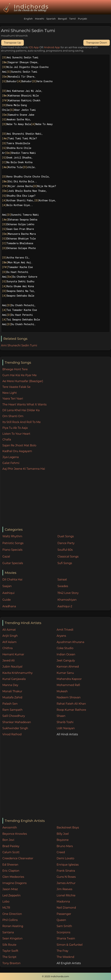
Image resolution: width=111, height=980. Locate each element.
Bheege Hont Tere (15, 369)
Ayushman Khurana (70, 642)
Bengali (62, 19)
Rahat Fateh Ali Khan (71, 704)
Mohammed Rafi (68, 685)
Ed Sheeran (10, 865)
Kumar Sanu (65, 673)
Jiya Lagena (11, 457)
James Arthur (66, 883)
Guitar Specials (13, 563)
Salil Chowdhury (14, 716)
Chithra (8, 648)
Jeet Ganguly (66, 661)
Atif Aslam (10, 642)
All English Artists (69, 963)
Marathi (39, 19)
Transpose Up (13, 43)
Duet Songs (66, 536)
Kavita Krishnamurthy (18, 673)
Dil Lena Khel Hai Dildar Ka (21, 410)
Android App (52, 47)
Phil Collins (10, 920)
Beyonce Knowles (15, 834)
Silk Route (9, 945)
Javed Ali (9, 661)
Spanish (51, 19)
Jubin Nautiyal (12, 667)
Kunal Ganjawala (14, 679)
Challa (7, 439)
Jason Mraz (10, 889)
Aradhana (9, 606)
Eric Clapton (11, 871)
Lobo (6, 902)
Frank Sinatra (66, 871)
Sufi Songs (65, 563)
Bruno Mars (65, 846)
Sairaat (62, 580)
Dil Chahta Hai (12, 580)
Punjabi (82, 19)
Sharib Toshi (65, 722)
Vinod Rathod (12, 734)
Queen (61, 920)
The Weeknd (65, 957)
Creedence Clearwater (18, 858)
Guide (7, 600)
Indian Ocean (66, 654)
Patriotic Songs (13, 543)
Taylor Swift (10, 951)
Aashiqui (9, 593)
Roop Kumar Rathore (71, 710)
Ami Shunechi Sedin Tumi (19, 345)
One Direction (12, 914)
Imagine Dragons (15, 883)
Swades (63, 586)
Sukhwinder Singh (15, 728)
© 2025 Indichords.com (56, 976)
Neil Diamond (66, 908)
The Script (9, 957)
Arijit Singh (10, 636)
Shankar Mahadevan (17, 722)
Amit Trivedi (65, 630)
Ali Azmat (9, 630)
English (28, 19)
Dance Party (66, 543)
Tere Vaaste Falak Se (16, 387)
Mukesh (62, 691)
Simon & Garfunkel (70, 945)
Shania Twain (66, 938)
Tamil (73, 19)
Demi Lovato (65, 858)
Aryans (61, 636)
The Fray (62, 951)
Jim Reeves (64, 889)
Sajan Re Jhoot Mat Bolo (19, 445)
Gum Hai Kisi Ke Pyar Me (20, 375)
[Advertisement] (57, 499)
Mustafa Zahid (12, 697)
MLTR (6, 908)
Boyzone (63, 840)
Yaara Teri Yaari (13, 399)
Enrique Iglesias (68, 865)
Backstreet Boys (68, 828)
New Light (10, 393)
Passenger (64, 914)
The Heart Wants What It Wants (24, 404)
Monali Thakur (12, 691)
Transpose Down (97, 43)
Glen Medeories (13, 877)
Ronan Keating (13, 926)
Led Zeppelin (12, 895)
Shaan (61, 716)
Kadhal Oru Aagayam (17, 451)
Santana (8, 932)
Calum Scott (11, 852)
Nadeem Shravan (69, 697)
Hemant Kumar (13, 654)
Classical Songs (68, 557)
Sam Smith (64, 926)
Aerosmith (10, 828)
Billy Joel (63, 834)
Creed (61, 852)
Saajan (7, 586)
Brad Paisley (11, 846)
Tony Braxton (12, 963)
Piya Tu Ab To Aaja (15, 428)
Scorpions (63, 932)
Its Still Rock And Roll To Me (22, 422)
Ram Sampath (13, 710)
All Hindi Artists (67, 734)
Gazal (6, 557)
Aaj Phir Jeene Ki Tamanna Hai (24, 469)
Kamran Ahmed (68, 667)
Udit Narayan (66, 728)
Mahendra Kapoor (69, 679)
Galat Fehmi (11, 463)
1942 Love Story (68, 593)
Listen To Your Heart (16, 434)
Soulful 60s (65, 550)
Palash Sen (10, 704)
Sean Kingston (13, 938)
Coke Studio (65, 648)
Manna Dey (10, 685)
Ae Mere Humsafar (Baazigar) (23, 381)
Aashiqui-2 (65, 606)
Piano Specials (12, 550)
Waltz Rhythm (12, 536)
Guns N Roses (66, 877)
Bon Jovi (8, 840)
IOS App (34, 47)
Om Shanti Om (13, 416)
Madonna (63, 902)
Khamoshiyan (67, 600)
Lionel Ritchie (66, 895)
